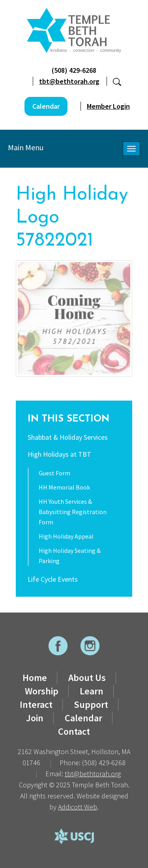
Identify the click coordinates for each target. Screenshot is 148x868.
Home (35, 678)
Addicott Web (78, 807)
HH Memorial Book (64, 487)
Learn (92, 691)
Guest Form (54, 473)
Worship (42, 691)
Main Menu (26, 147)
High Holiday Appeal (66, 536)
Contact (74, 731)
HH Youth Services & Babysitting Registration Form (73, 512)
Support (91, 704)
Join (35, 718)
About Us (87, 678)
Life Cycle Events (53, 579)
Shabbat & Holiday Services (68, 437)
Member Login (108, 106)
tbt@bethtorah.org (69, 81)
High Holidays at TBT (59, 454)
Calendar (46, 106)
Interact (36, 704)
